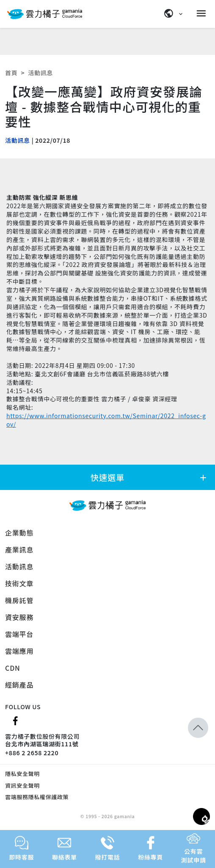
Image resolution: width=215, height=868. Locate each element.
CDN (13, 668)
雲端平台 (19, 634)
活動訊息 (40, 73)
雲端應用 (19, 651)
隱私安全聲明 (22, 774)
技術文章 (19, 583)
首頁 (11, 73)
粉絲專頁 (150, 849)
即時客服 (21, 849)
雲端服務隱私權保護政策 (37, 797)
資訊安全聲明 (22, 785)
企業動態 (19, 533)
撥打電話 (108, 849)
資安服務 (19, 617)
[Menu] (202, 14)
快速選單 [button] (149, 477)
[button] (198, 728)
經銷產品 (19, 685)
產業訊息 (19, 550)
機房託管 (19, 600)
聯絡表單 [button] (65, 849)
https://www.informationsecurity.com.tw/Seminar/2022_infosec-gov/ (106, 420)
